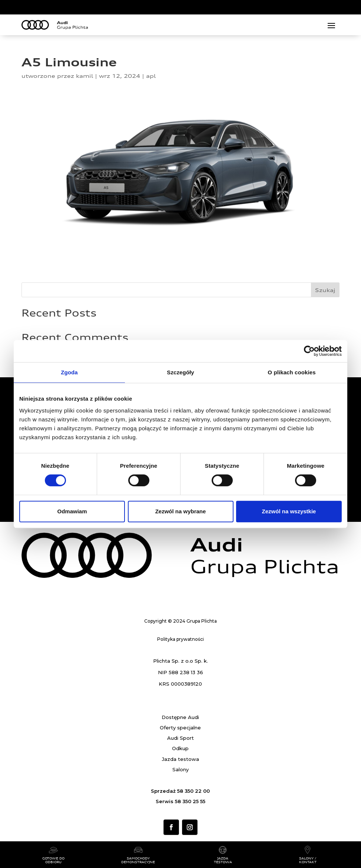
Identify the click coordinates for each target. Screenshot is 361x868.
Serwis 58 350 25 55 (180, 801)
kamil (85, 76)
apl (151, 76)
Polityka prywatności (180, 639)
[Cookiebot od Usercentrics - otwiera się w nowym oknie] (309, 351)
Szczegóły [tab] (180, 372)
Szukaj (325, 290)
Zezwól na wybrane (181, 511)
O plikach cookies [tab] (292, 372)
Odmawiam (72, 511)
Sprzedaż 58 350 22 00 (180, 791)
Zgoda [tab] (69, 372)
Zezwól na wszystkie (289, 511)
